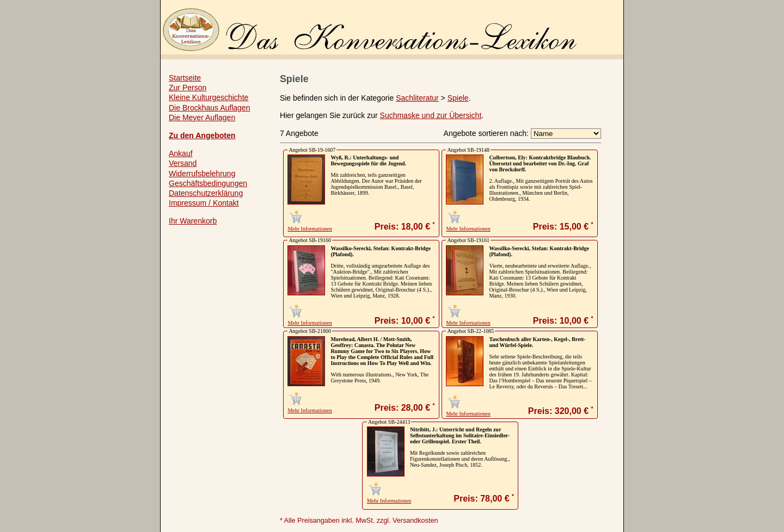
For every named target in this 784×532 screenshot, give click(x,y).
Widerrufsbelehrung (202, 174)
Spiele (458, 98)
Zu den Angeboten (202, 135)
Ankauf (181, 153)
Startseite (185, 78)
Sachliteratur (417, 98)
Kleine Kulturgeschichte (209, 97)
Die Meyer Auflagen (202, 117)
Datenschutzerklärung (206, 193)
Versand (183, 163)
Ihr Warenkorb (193, 221)
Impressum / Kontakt (204, 203)
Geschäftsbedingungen (208, 183)
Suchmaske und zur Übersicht (431, 115)
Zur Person (188, 88)
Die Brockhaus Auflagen (209, 108)
